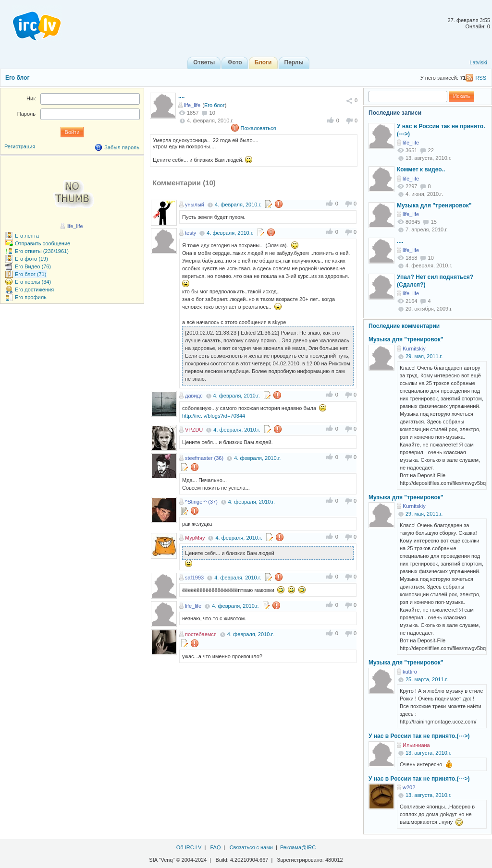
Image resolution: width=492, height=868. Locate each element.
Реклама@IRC (298, 847)
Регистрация (20, 146)
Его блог (17, 78)
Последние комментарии (404, 326)
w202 (409, 787)
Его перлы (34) (33, 282)
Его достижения (34, 289)
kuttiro (410, 672)
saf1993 (194, 578)
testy (191, 233)
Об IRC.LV (189, 847)
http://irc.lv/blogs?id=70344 (214, 416)
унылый (195, 205)
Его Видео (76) (33, 266)
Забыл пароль (122, 147)
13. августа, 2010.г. (429, 753)
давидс (194, 396)
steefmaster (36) (204, 458)
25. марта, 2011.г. (427, 679)
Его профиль (31, 297)
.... (181, 96)
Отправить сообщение (43, 243)
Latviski (478, 62)
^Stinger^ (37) (201, 502)
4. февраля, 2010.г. (238, 205)
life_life (192, 105)
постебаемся (201, 634)
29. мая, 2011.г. (424, 356)
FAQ (215, 847)
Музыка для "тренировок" (434, 205)
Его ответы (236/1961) (42, 251)
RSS (481, 78)
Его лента (27, 236)
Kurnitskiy (414, 349)
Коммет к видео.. (421, 169)
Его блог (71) (31, 274)
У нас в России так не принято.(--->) (419, 736)
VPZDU (194, 430)
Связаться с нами (251, 847)
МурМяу (195, 538)
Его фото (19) (31, 259)
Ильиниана (416, 745)
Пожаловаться (258, 128)
